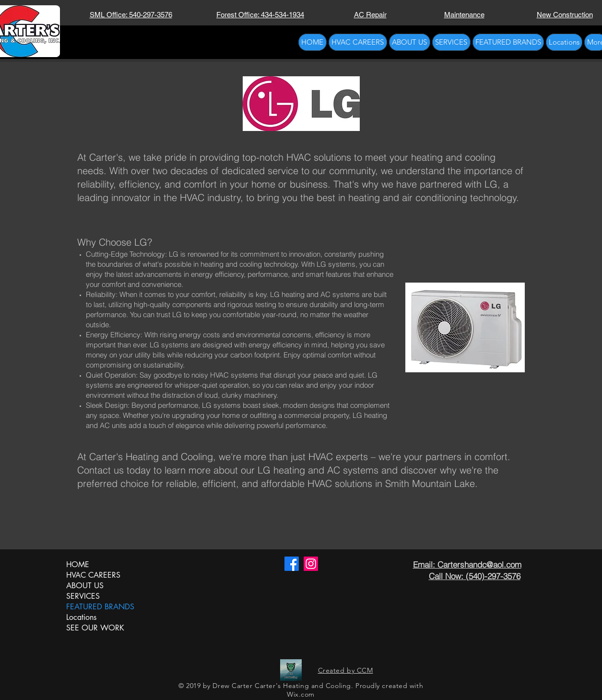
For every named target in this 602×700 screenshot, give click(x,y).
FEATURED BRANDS (99, 607)
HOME (78, 564)
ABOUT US (85, 586)
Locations (81, 617)
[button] (451, 42)
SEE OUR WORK (95, 628)
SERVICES (83, 596)
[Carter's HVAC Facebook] (292, 564)
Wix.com (301, 694)
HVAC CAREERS (93, 575)
